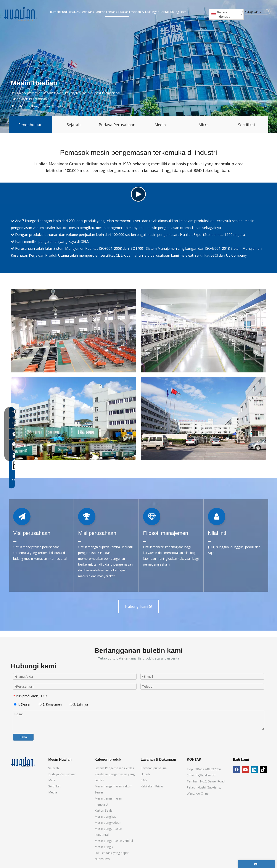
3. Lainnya (79, 789)
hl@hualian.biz (206, 859)
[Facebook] (237, 854)
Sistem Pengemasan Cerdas (114, 852)
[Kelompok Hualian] (74, 415)
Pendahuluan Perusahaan (30, 128)
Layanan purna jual (154, 852)
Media (160, 125)
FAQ (144, 864)
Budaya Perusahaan (117, 125)
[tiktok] (263, 854)
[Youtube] (245, 854)
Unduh (145, 858)
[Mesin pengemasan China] (74, 503)
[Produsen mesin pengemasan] (203, 503)
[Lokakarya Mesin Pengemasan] (203, 415)
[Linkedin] (254, 854)
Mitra (204, 125)
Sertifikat (247, 125)
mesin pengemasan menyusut (121, 312)
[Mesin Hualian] (23, 846)
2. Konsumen (50, 789)
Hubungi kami (138, 691)
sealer (237, 305)
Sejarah (74, 125)
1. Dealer (22, 789)
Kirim (23, 821)
